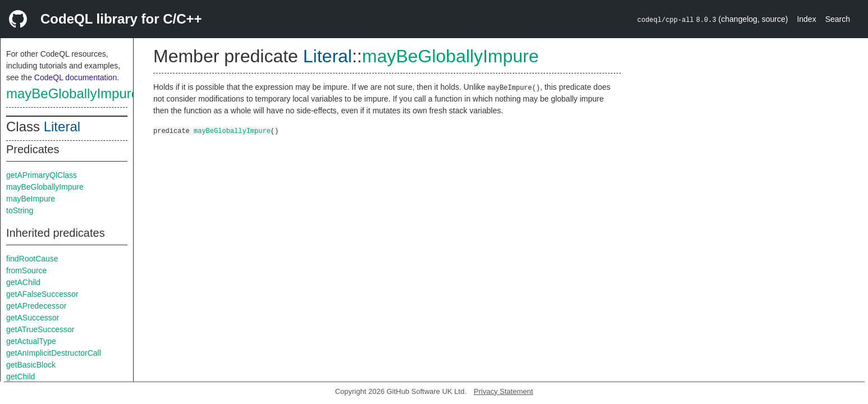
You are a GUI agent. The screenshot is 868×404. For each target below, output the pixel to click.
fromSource (26, 270)
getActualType (31, 341)
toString (20, 210)
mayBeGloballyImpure (72, 93)
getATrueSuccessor (40, 329)
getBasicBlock (31, 365)
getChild (20, 377)
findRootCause (32, 259)
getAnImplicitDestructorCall (54, 353)
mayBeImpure (31, 199)
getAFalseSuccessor (42, 294)
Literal (62, 127)
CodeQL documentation (76, 77)
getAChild (23, 282)
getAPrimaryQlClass (42, 175)
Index (806, 19)
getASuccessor (33, 318)
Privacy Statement (504, 391)
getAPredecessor (36, 306)
